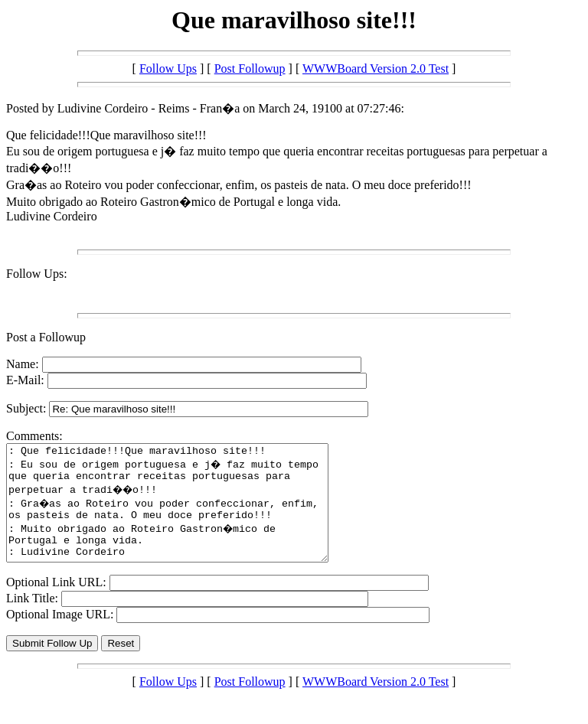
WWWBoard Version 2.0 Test (376, 68)
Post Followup (250, 68)
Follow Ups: (37, 274)
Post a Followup (46, 337)
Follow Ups (168, 68)
